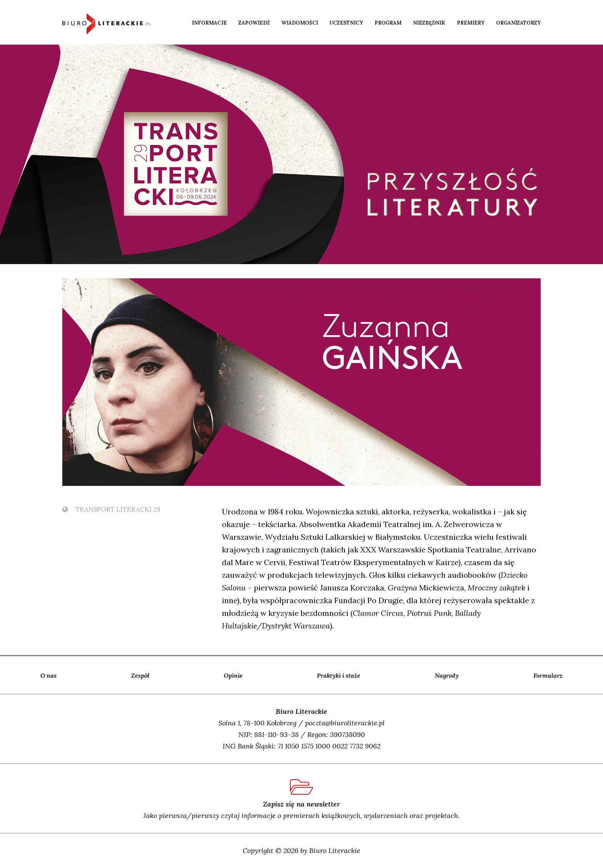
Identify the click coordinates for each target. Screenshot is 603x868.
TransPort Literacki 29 (111, 509)
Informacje (209, 23)
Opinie (233, 675)
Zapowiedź (254, 23)
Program (388, 23)
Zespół (140, 675)
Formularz (548, 675)
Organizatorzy (518, 23)
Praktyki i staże (339, 675)
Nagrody (447, 675)
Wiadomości (300, 23)
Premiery (471, 23)
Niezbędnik (429, 23)
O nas (48, 675)
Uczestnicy (346, 23)
